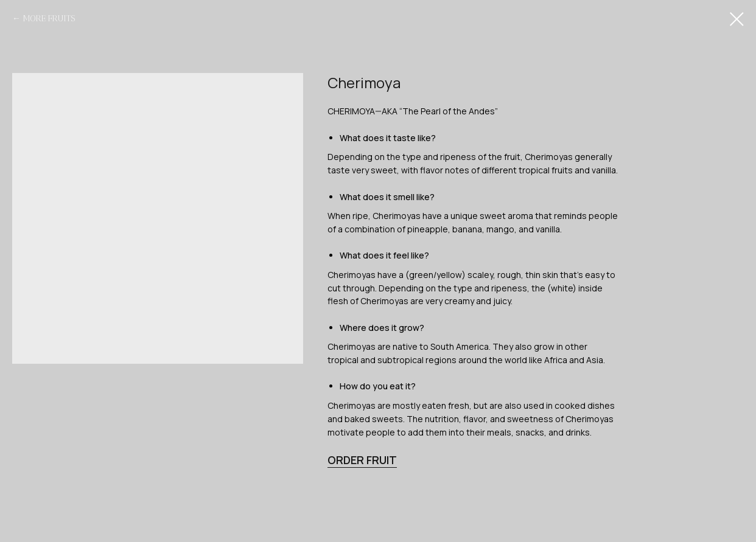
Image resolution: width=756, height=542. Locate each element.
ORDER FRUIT (362, 460)
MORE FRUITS (49, 19)
